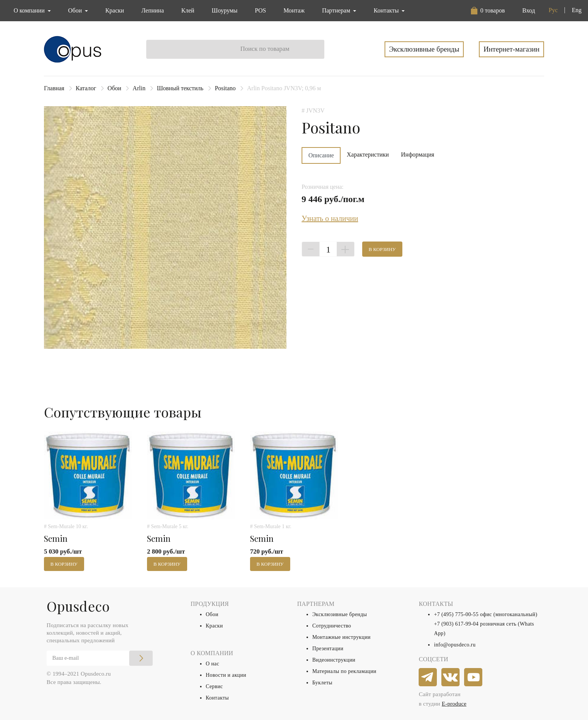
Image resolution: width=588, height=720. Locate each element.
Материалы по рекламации (344, 671)
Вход (529, 10)
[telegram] (428, 678)
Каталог (86, 88)
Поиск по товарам (265, 49)
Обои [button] (76, 10)
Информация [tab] (418, 155)
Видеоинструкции (334, 660)
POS (260, 10)
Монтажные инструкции (341, 637)
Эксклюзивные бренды (424, 49)
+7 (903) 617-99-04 (456, 624)
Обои (114, 88)
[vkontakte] (451, 678)
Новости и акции (226, 675)
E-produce (454, 704)
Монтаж (294, 10)
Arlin (139, 88)
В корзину (382, 249)
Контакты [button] (387, 10)
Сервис (214, 686)
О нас (213, 664)
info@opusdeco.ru (455, 645)
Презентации (328, 649)
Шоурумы (225, 10)
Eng (577, 10)
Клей (188, 10)
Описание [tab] (321, 155)
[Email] (100, 658)
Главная (54, 88)
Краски (115, 10)
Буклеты (322, 683)
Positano (225, 88)
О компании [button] (30, 10)
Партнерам (337, 10)
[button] (488, 11)
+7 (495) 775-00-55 (456, 614)
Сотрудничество (332, 626)
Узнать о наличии (330, 218)
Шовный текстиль (180, 88)
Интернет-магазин (511, 49)
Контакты (217, 698)
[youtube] (474, 678)
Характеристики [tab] (368, 155)
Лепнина (152, 10)
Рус (553, 10)
